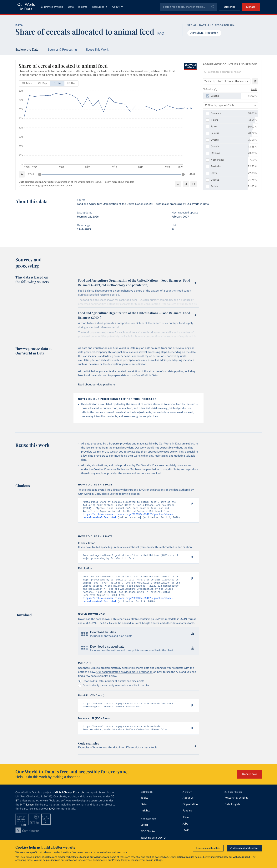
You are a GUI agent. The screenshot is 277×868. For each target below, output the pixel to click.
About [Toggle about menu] (117, 7)
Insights (83, 7)
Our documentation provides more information (124, 679)
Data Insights (232, 812)
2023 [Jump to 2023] (192, 174)
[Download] (178, 184)
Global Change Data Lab (70, 801)
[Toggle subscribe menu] (229, 7)
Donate (251, 7)
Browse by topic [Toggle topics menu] (52, 7)
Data (71, 7)
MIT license (27, 813)
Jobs (185, 832)
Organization (190, 812)
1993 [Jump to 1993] (31, 174)
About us (188, 806)
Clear (254, 89)
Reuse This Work (97, 50)
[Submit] (213, 7)
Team (186, 825)
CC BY (69, 186)
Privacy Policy (120, 860)
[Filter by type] (231, 105)
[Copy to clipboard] (188, 504)
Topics (144, 806)
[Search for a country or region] (231, 72)
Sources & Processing (62, 50)
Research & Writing (236, 806)
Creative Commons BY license (111, 469)
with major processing (169, 204)
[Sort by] (227, 81)
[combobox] (189, 7)
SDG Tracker (148, 840)
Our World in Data (26, 7)
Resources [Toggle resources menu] (100, 7)
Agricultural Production (204, 33)
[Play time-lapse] (22, 174)
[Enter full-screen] (194, 184)
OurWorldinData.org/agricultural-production (41, 186)
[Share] (186, 184)
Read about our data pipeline (97, 385)
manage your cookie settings (147, 860)
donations (66, 853)
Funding (187, 819)
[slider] (40, 174)
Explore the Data (27, 50)
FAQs (52, 817)
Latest (144, 833)
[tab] (27, 83)
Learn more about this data (120, 182)
